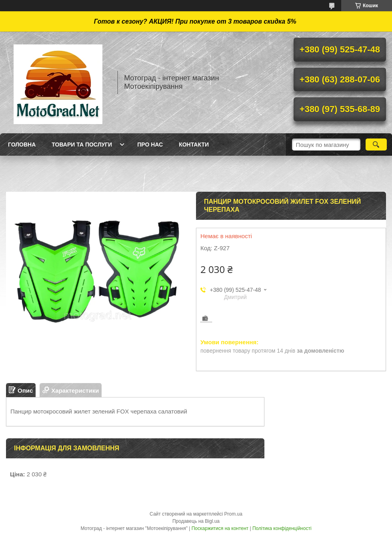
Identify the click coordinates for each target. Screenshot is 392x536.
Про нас (150, 145)
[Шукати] (376, 145)
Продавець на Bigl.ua (196, 521)
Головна (22, 145)
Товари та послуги (82, 145)
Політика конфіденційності (282, 528)
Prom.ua (233, 514)
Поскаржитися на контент (220, 528)
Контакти (194, 145)
